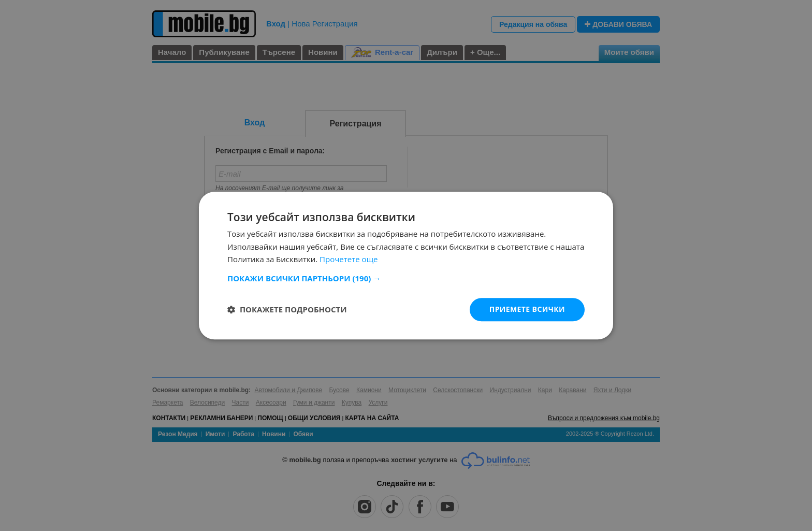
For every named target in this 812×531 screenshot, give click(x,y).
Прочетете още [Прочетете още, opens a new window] (349, 260)
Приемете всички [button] (527, 309)
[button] (406, 278)
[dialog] (406, 265)
